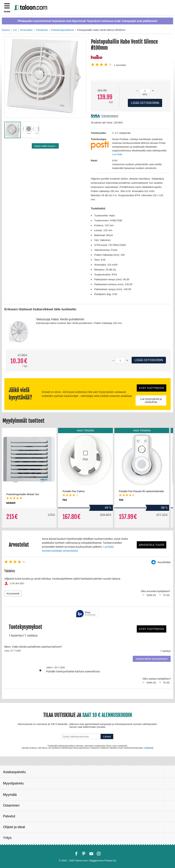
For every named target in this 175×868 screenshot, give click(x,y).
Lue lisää (117, 154)
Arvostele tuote (152, 545)
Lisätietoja (149, 748)
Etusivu (6, 30)
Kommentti (13, 594)
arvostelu (120, 65)
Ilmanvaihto (26, 30)
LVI (15, 30)
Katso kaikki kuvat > (45, 146)
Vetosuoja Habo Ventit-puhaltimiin (60, 319)
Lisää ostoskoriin (149, 360)
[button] (79, 77)
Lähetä (107, 737)
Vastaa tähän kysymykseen (152, 659)
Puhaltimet (42, 30)
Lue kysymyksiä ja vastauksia (151, 400)
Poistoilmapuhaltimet (62, 30)
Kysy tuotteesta (152, 388)
